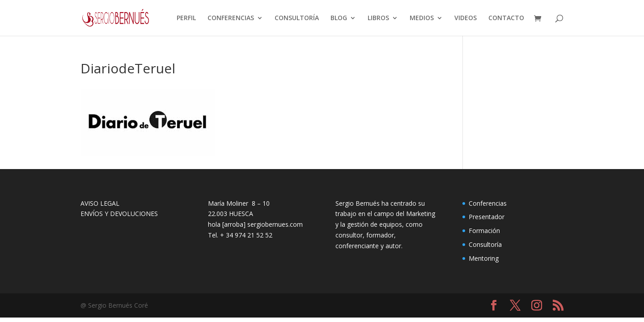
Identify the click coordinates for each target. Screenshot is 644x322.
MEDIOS (422, 18)
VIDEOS (466, 18)
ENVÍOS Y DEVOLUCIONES (119, 214)
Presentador (487, 217)
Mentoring (484, 258)
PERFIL (186, 18)
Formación (484, 231)
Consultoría (485, 244)
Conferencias (488, 203)
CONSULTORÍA (297, 18)
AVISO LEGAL (100, 203)
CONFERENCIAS (231, 18)
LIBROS (378, 18)
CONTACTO (506, 18)
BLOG (339, 18)
